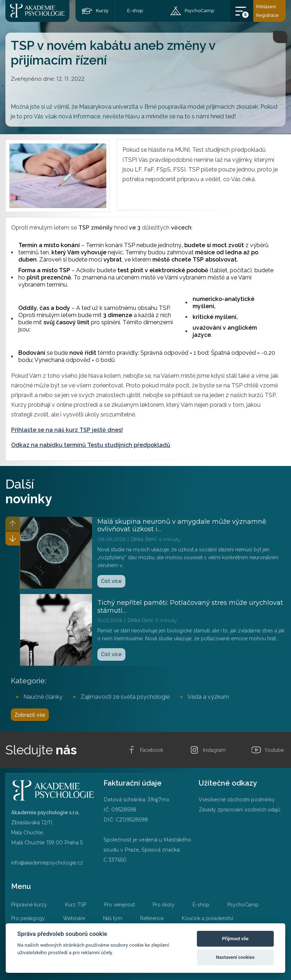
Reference (152, 918)
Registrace (267, 15)
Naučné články (43, 697)
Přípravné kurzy (29, 905)
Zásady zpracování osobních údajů (239, 810)
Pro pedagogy (28, 918)
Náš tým (113, 918)
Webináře (74, 918)
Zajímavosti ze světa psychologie (125, 697)
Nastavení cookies (235, 957)
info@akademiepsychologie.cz (47, 863)
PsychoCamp (199, 11)
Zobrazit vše (30, 715)
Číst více (111, 581)
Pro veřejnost (119, 905)
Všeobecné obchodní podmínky (237, 800)
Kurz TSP (76, 905)
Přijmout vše (235, 939)
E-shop (135, 11)
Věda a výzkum (208, 697)
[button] (13, 538)
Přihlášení (266, 7)
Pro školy (164, 905)
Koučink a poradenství (207, 918)
